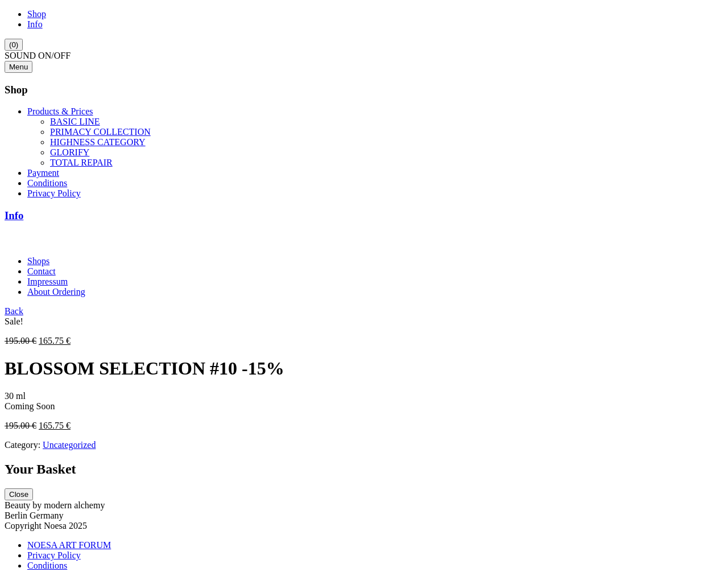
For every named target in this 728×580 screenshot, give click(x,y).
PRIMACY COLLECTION (100, 132)
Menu (18, 67)
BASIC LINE (75, 122)
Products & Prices (60, 111)
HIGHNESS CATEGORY (98, 142)
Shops (38, 261)
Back (14, 311)
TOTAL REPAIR (81, 163)
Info (35, 24)
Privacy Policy (54, 193)
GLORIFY (70, 152)
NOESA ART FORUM (69, 545)
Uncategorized (69, 445)
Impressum (47, 281)
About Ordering (56, 292)
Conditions (47, 183)
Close (19, 494)
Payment (43, 173)
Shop (37, 14)
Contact (42, 271)
